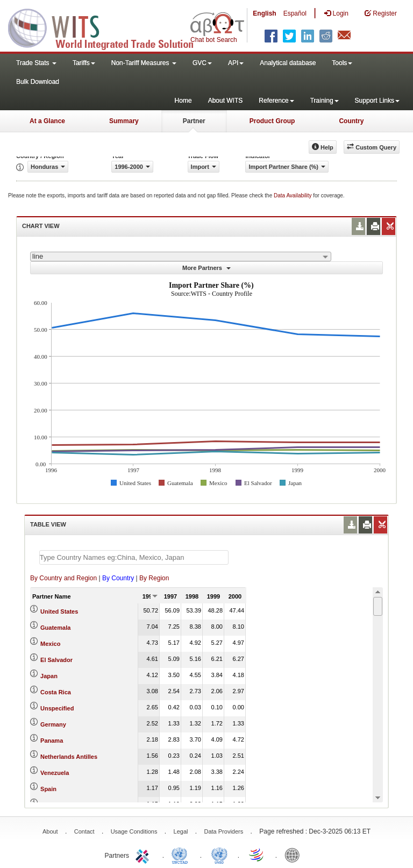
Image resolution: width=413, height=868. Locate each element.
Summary (124, 121)
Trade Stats (36, 63)
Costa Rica (56, 692)
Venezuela (55, 773)
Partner (194, 121)
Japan (49, 676)
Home (183, 101)
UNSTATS (219, 855)
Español (295, 13)
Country (351, 121)
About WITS (226, 101)
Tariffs (84, 63)
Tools (342, 63)
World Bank (295, 855)
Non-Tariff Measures (144, 63)
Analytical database (288, 63)
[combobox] (181, 257)
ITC (144, 855)
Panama (52, 741)
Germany (53, 724)
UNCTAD (182, 855)
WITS (108, 27)
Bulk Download (38, 82)
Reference (276, 101)
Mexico (50, 644)
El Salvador (56, 660)
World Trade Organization (257, 855)
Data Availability (293, 195)
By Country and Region (63, 578)
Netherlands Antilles (69, 757)
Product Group (272, 121)
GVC (202, 63)
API (236, 63)
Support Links (377, 101)
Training (325, 101)
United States (59, 611)
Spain (48, 789)
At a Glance (47, 121)
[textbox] (134, 557)
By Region (154, 578)
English (264, 13)
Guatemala (55, 628)
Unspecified (57, 708)
